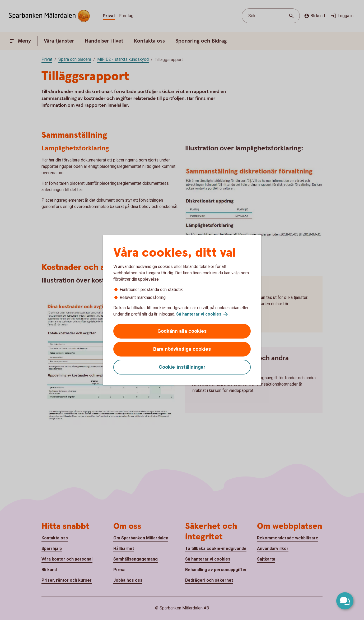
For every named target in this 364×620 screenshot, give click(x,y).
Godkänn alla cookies (182, 331)
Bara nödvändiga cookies (182, 349)
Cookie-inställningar (182, 367)
